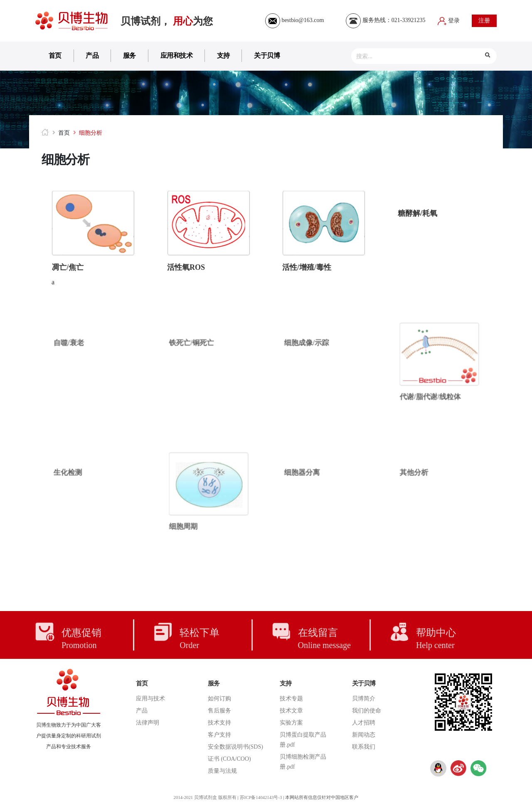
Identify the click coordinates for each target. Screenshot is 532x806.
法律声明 (148, 723)
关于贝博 (267, 55)
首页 (55, 55)
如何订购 (219, 699)
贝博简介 (364, 699)
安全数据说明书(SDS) (235, 747)
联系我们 (364, 747)
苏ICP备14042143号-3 (261, 797)
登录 (449, 21)
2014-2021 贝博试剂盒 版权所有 (204, 797)
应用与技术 (150, 699)
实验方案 (291, 723)
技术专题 (291, 699)
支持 (223, 55)
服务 (129, 55)
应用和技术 (177, 55)
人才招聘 (364, 723)
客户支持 (219, 735)
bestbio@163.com (294, 20)
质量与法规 (222, 771)
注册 (484, 21)
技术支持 (219, 723)
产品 (92, 55)
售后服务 (219, 711)
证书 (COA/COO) (229, 759)
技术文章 (291, 711)
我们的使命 (367, 711)
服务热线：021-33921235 (385, 20)
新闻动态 (364, 735)
